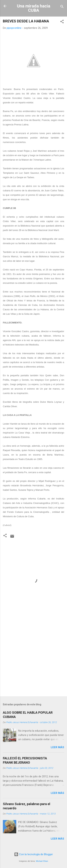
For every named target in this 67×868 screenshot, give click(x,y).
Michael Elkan (42, 861)
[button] (62, 22)
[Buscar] (62, 7)
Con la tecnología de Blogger (33, 854)
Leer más (57, 747)
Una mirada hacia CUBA (34, 8)
